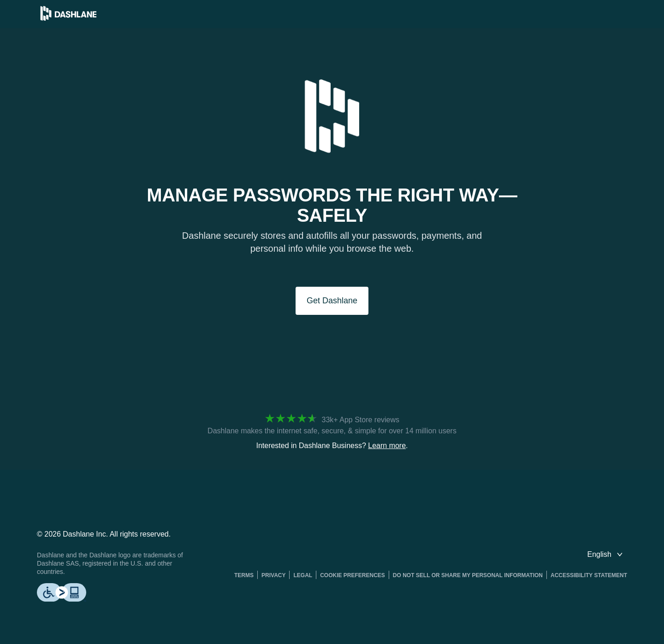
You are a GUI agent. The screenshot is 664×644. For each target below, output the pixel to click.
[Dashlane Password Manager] (68, 18)
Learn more (387, 446)
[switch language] (606, 555)
